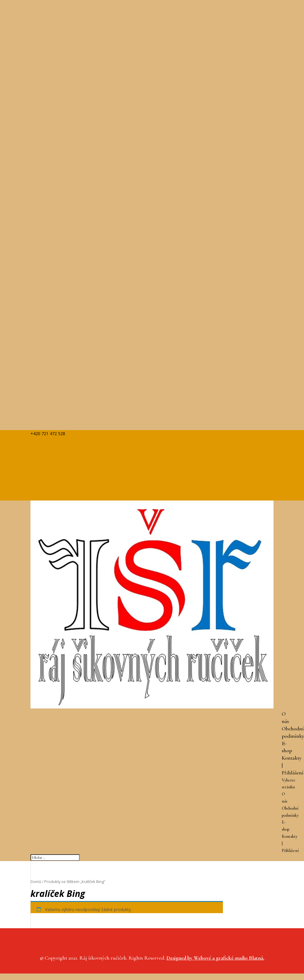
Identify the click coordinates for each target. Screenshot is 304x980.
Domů (36, 881)
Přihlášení (293, 773)
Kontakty (292, 758)
